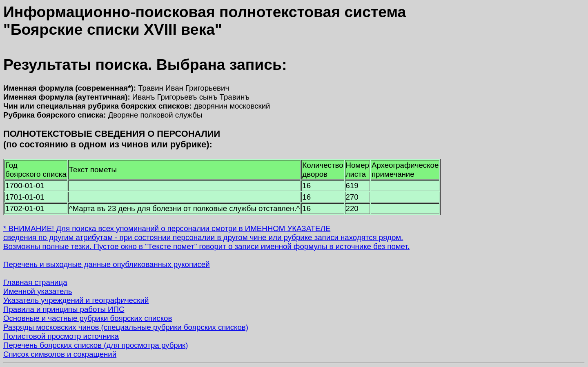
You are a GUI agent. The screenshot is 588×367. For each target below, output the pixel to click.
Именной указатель (38, 291)
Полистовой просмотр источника (61, 336)
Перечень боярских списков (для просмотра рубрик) (96, 345)
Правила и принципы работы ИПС (64, 309)
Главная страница (35, 282)
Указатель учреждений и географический (76, 300)
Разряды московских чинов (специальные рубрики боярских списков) (126, 327)
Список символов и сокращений (60, 354)
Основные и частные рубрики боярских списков (88, 318)
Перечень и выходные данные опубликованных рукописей (107, 264)
